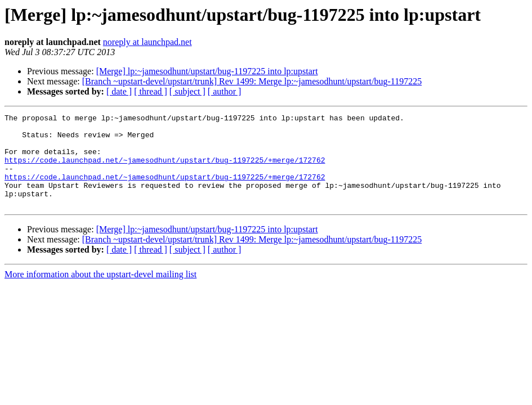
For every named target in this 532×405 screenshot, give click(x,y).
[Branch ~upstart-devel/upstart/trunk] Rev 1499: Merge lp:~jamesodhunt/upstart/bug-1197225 (252, 81)
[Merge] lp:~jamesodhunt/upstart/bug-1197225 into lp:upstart (207, 71)
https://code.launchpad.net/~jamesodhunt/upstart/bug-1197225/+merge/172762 (165, 170)
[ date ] (119, 91)
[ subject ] (187, 91)
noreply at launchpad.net (147, 42)
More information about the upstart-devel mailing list (100, 293)
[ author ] (225, 91)
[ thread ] (151, 91)
